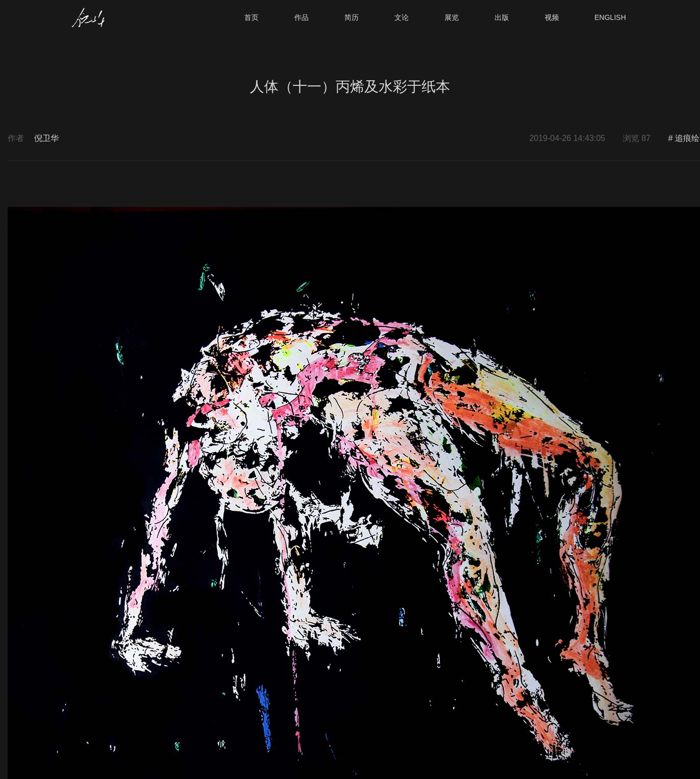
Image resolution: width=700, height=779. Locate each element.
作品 (301, 17)
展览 (452, 17)
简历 (352, 17)
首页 (251, 17)
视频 (552, 17)
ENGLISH (610, 17)
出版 (502, 17)
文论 (402, 17)
